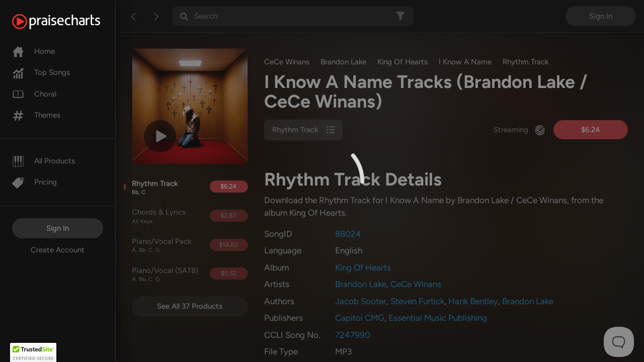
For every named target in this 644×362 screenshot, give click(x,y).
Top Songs (41, 72)
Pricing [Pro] (34, 182)
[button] (33, 352)
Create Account (58, 250)
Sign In (58, 228)
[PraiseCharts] (69, 22)
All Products (44, 161)
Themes (36, 115)
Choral (34, 94)
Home (33, 51)
